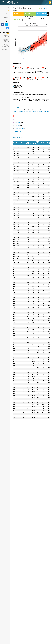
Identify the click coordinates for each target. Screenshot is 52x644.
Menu (6, 11)
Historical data (18, 131)
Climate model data (19, 128)
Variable (30, 15)
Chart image (18, 119)
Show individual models (19, 92)
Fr (50, 3)
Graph (6, 14)
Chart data (17, 125)
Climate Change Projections (5, 45)
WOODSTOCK (46, 8)
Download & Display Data (5, 17)
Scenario (29, 19)
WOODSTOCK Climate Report (22, 116)
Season (42, 19)
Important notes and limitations (5, 40)
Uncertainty (5, 49)
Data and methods (6, 36)
